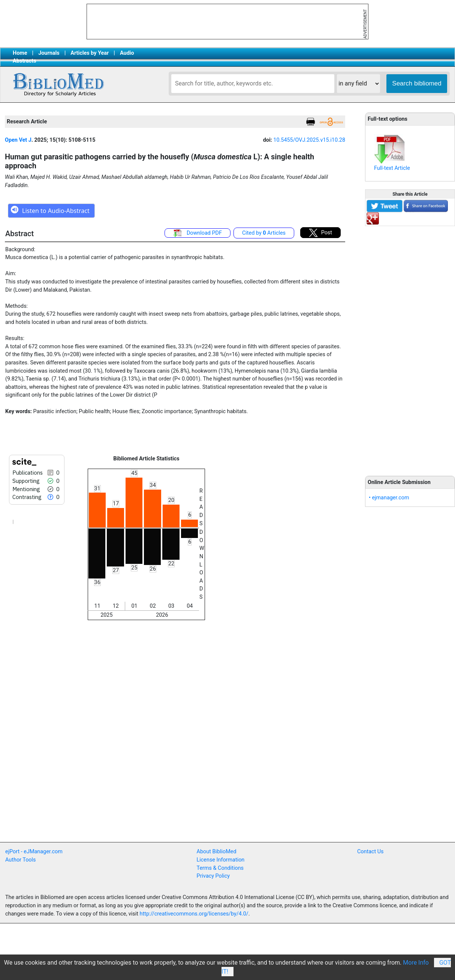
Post (320, 233)
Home (20, 53)
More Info (416, 963)
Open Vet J (18, 140)
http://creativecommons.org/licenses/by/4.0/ (194, 914)
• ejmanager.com (389, 498)
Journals (49, 53)
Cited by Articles (264, 233)
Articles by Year (90, 53)
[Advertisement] (410, 347)
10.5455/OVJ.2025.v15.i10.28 (309, 140)
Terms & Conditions (220, 868)
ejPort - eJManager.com (34, 852)
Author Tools (20, 860)
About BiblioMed (217, 852)
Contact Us (370, 852)
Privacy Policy (213, 876)
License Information (221, 860)
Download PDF (198, 233)
